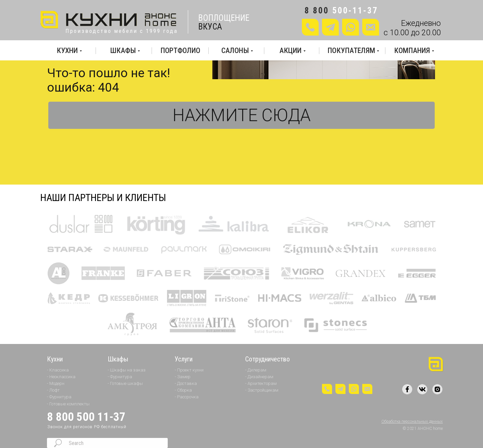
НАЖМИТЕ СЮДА (241, 115)
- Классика (58, 370)
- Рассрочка (187, 397)
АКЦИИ (290, 51)
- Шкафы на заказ (127, 370)
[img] (109, 20)
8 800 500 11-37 (86, 417)
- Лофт (53, 390)
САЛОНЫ (235, 51)
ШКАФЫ (123, 51)
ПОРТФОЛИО (180, 51)
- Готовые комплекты (68, 404)
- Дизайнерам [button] (259, 377)
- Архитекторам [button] (261, 383)
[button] (371, 27)
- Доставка (186, 383)
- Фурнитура (59, 397)
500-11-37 (355, 11)
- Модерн (56, 383)
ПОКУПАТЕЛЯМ (351, 51)
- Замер (183, 377)
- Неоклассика (61, 377)
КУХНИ (67, 51)
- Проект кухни (189, 370)
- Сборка (183, 390)
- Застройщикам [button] (262, 390)
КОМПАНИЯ (412, 51)
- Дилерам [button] (256, 370)
